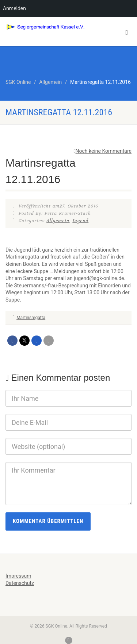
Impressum (18, 576)
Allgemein (58, 221)
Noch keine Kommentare (102, 151)
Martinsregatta (31, 318)
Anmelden (14, 8)
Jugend (81, 221)
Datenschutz (20, 583)
